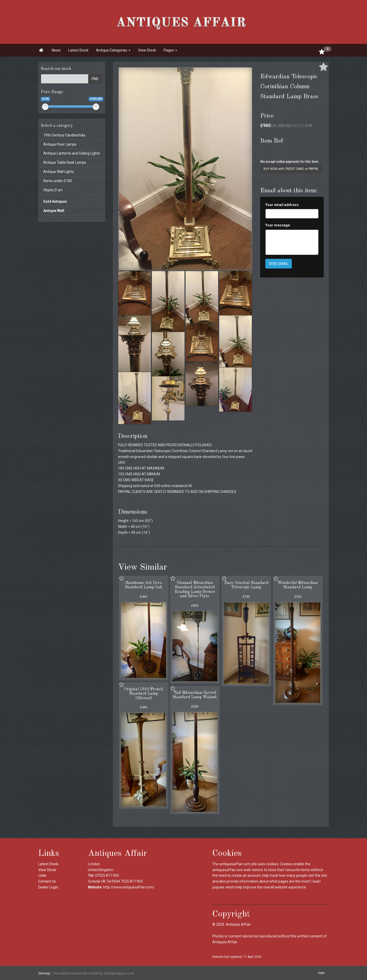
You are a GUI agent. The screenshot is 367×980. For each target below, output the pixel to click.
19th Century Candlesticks (64, 135)
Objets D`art (53, 190)
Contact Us (47, 881)
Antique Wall (54, 211)
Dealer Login (48, 887)
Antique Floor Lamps (60, 144)
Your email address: (282, 205)
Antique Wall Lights (59, 172)
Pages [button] (170, 50)
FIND (95, 79)
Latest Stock (78, 50)
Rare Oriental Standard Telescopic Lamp (246, 585)
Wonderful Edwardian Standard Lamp (298, 585)
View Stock (147, 50)
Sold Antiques (55, 201)
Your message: (278, 225)
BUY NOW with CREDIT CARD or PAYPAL (291, 169)
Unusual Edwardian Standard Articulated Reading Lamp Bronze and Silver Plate (195, 590)
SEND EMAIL (279, 264)
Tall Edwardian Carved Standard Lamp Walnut (195, 695)
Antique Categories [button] (113, 50)
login (322, 973)
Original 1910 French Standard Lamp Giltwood (144, 694)
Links (42, 875)
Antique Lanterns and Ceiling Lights (72, 153)
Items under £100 (58, 181)
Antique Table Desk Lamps (65, 162)
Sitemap (44, 973)
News (56, 50)
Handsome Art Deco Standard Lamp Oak (144, 585)
